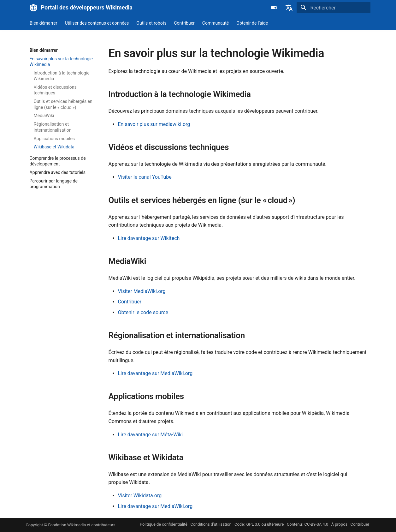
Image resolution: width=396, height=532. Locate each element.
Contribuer (184, 23)
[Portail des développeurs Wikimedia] (33, 8)
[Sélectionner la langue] (289, 8)
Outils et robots (151, 23)
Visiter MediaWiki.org (142, 291)
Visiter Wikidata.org (140, 496)
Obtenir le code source (143, 312)
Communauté (215, 23)
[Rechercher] (334, 8)
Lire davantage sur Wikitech (149, 238)
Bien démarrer (44, 23)
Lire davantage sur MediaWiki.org (155, 373)
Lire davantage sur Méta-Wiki (151, 435)
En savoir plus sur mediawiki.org (154, 124)
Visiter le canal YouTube (145, 177)
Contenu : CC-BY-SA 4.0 (307, 524)
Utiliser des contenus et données (97, 23)
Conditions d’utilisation (211, 524)
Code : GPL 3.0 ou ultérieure (259, 524)
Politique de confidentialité (164, 524)
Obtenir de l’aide (252, 23)
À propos (339, 524)
